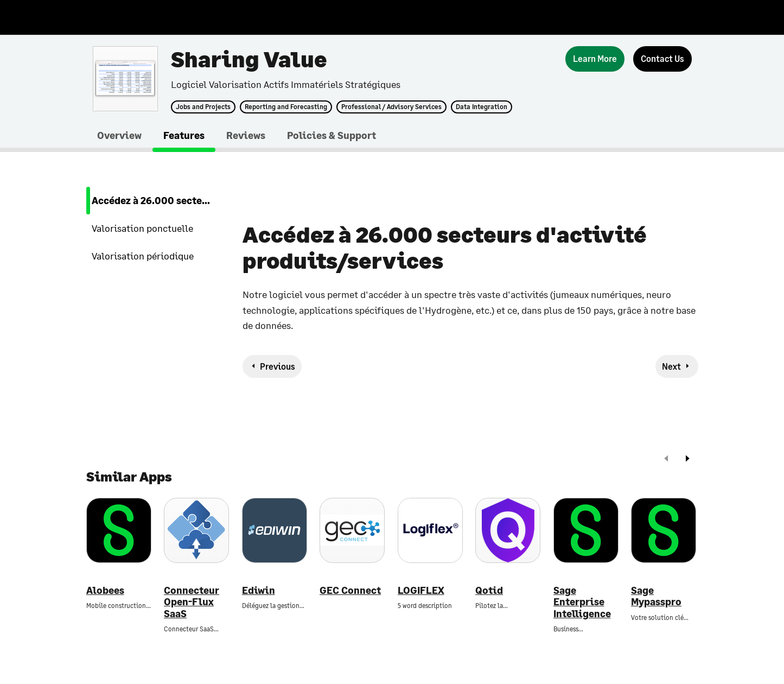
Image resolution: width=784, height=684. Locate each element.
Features (184, 135)
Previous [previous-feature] (278, 366)
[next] (687, 460)
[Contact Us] (662, 59)
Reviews (246, 135)
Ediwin (259, 590)
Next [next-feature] (671, 366)
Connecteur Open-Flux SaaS (192, 602)
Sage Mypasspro (656, 596)
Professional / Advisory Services (391, 107)
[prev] (666, 460)
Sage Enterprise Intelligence (582, 602)
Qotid (489, 590)
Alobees (105, 590)
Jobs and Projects (203, 107)
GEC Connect (350, 590)
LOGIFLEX (421, 590)
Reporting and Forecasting (286, 107)
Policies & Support (332, 135)
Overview (119, 135)
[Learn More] (595, 59)
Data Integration (482, 107)
